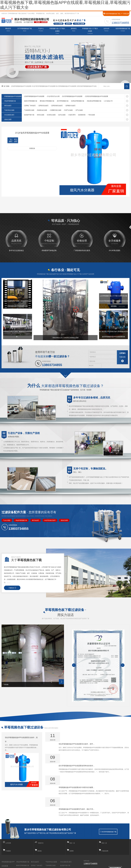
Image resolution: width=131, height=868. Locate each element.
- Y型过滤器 (91, 116)
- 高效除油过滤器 (42, 111)
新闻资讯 (74, 30)
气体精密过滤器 (51, 837)
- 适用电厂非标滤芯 (30, 107)
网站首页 (8, 30)
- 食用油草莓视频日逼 (77, 102)
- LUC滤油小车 (108, 102)
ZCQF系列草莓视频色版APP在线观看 (44, 87)
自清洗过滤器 (64, 843)
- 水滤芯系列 (71, 116)
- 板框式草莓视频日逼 (30, 102)
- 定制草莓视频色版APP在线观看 (34, 97)
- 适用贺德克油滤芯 (57, 107)
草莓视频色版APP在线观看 (8, 835)
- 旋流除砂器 (81, 116)
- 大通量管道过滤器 (55, 111)
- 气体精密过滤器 (29, 111)
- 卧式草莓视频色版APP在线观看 (72, 97)
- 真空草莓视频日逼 (62, 102)
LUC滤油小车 (20, 852)
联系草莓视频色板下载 (112, 14)
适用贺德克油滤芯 (37, 843)
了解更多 (12, 594)
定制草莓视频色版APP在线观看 (21, 87)
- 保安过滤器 (40, 116)
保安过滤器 (64, 840)
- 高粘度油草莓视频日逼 (94, 102)
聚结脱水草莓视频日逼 (23, 840)
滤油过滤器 (10, 121)
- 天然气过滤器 (68, 111)
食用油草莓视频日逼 (23, 846)
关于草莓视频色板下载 (25, 30)
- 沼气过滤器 (79, 111)
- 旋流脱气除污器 (29, 116)
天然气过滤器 (50, 846)
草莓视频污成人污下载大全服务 (90, 32)
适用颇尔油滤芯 (36, 846)
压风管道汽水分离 (7, 850)
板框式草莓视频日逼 (23, 837)
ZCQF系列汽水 (6, 844)
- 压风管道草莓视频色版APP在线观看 (96, 97)
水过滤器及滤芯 (11, 116)
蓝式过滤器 (64, 846)
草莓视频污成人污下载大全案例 (57, 32)
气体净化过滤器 (11, 111)
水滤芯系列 (64, 849)
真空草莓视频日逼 (22, 843)
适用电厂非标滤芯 (37, 837)
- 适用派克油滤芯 (43, 107)
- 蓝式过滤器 (62, 116)
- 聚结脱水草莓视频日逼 (47, 102)
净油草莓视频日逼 (12, 102)
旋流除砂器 (64, 852)
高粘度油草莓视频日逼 (23, 849)
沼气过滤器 (49, 849)
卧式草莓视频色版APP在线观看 (66, 87)
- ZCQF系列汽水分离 (53, 97)
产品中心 (41, 30)
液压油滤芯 (10, 107)
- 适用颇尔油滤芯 (70, 107)
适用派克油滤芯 (36, 840)
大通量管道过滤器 (51, 843)
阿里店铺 (125, 14)
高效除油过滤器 (51, 840)
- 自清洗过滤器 (51, 116)
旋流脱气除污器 (65, 837)
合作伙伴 (106, 30)
